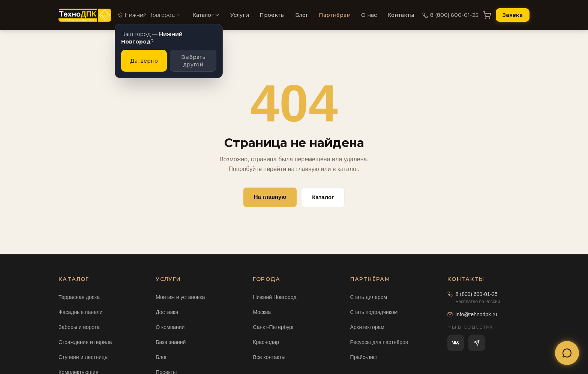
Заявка (513, 15)
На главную (270, 197)
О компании (170, 327)
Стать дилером (369, 297)
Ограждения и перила (85, 342)
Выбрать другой (193, 61)
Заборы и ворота (79, 327)
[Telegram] (477, 343)
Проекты (272, 15)
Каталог (206, 15)
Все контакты (269, 357)
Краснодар (266, 342)
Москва (262, 312)
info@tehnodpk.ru (472, 314)
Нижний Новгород (274, 297)
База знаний (171, 342)
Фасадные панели (80, 312)
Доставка (167, 312)
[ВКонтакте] (456, 343)
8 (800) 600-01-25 (450, 15)
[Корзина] (487, 15)
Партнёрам (335, 15)
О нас (369, 15)
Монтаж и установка (180, 297)
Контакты (401, 15)
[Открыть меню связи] (567, 353)
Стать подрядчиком (374, 312)
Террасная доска (79, 297)
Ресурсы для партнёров (379, 342)
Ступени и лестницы (83, 357)
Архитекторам (367, 327)
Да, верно (144, 61)
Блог (302, 15)
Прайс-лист (364, 357)
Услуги (240, 15)
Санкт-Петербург (273, 327)
